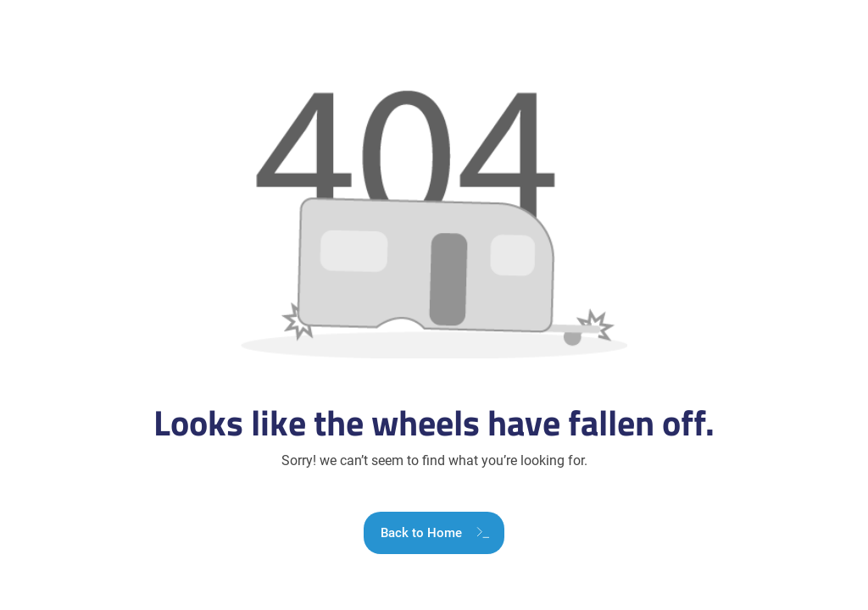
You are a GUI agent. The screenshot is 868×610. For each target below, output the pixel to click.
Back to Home (421, 533)
